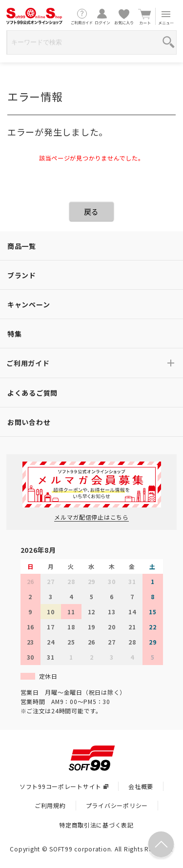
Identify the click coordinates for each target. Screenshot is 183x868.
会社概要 (141, 786)
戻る (91, 212)
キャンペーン (29, 304)
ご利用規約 (50, 805)
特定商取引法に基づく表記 (96, 825)
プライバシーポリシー (117, 805)
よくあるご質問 (32, 393)
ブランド (22, 275)
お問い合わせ (29, 422)
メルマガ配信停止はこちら (91, 517)
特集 (14, 334)
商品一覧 (22, 246)
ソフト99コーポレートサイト (64, 786)
